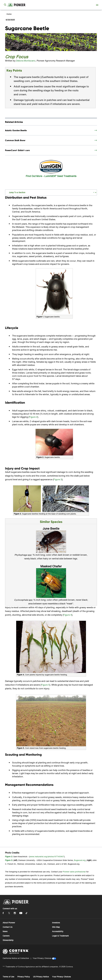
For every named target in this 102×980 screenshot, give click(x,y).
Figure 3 (58, 479)
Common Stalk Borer (15, 140)
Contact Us (8, 927)
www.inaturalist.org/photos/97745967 (47, 856)
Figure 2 (33, 417)
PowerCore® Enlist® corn (17, 150)
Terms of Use (8, 977)
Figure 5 (45, 685)
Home (9, 14)
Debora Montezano (26, 61)
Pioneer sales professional (74, 872)
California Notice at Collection (16, 958)
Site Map (56, 927)
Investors (56, 923)
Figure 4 (68, 615)
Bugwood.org (80, 860)
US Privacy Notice (41, 977)
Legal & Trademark (60, 936)
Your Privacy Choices (42, 958)
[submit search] (5, 5)
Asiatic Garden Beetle (16, 130)
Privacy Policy (24, 977)
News (5, 931)
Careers (6, 936)
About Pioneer (9, 923)
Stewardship (8, 940)
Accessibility (58, 931)
